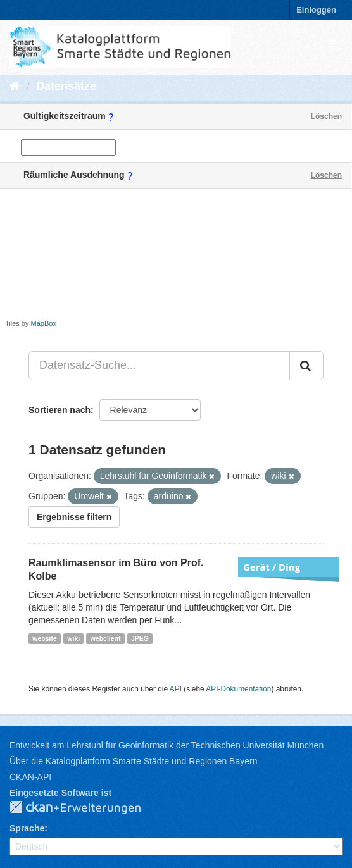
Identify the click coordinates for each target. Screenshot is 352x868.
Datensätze (66, 86)
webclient (106, 638)
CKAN (85, 808)
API (176, 689)
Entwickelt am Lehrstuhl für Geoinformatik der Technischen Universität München (167, 745)
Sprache (27, 828)
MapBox (44, 323)
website (45, 638)
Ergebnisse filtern (74, 517)
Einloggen (316, 10)
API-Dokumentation (238, 689)
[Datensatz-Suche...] (159, 366)
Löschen (326, 116)
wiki (73, 638)
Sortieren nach (60, 410)
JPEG (140, 638)
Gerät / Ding (272, 567)
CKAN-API (30, 777)
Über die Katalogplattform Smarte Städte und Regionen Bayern (133, 761)
